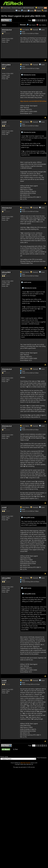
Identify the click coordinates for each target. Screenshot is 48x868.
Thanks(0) (34, 30)
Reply (23, 32)
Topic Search (31, 25)
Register (39, 11)
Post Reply (6, 20)
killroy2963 (7, 65)
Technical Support (17, 8)
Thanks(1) (34, 272)
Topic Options (41, 25)
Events (31, 11)
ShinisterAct (7, 30)
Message (23, 25)
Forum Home (7, 8)
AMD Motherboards (28, 8)
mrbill (5, 122)
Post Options (25, 30)
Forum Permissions (42, 758)
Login (45, 11)
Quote (43, 30)
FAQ (19, 11)
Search (25, 11)
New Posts (40, 8)
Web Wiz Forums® (25, 763)
